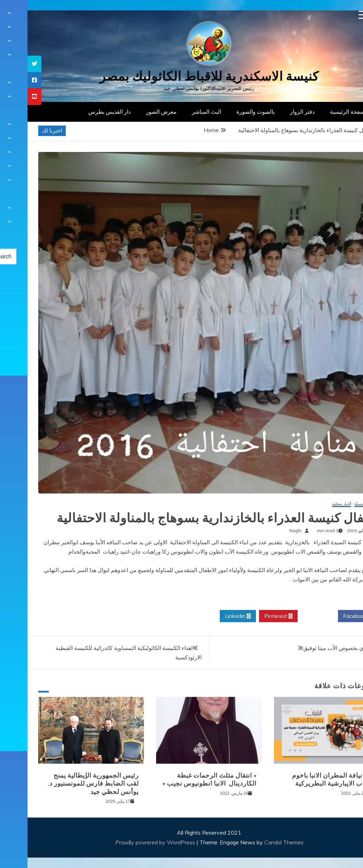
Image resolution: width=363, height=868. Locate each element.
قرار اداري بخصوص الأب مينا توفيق (316, 648)
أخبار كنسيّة (337, 504)
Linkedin (210, 616)
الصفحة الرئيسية (321, 112)
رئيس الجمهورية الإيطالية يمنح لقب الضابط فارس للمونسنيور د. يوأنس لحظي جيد (66, 784)
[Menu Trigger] (335, 15)
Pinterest (251, 616)
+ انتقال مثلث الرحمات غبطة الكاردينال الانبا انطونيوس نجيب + (182, 779)
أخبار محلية (314, 504)
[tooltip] (7, 64)
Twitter (290, 616)
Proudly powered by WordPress (128, 842)
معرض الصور (134, 112)
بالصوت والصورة (228, 112)
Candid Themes (256, 842)
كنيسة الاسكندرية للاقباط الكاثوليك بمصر (182, 76)
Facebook (330, 616)
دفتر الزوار (275, 112)
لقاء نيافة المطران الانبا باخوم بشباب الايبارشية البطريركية (306, 779)
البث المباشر (179, 112)
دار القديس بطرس (82, 112)
